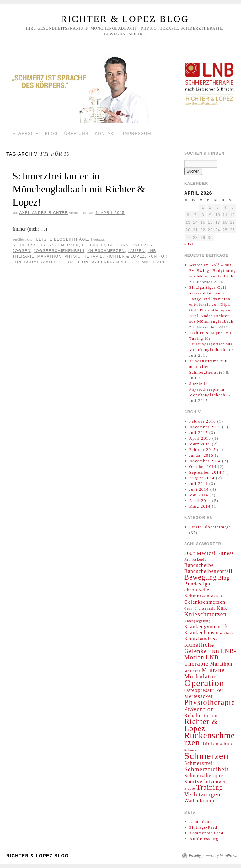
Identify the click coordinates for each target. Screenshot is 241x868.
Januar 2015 (201, 455)
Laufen (136, 251)
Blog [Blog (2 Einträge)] (224, 578)
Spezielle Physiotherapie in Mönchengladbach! (208, 389)
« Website (26, 133)
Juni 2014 (199, 489)
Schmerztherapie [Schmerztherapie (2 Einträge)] (204, 775)
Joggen (22, 251)
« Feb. (190, 244)
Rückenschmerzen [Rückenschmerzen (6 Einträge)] (210, 739)
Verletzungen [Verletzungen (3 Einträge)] (202, 794)
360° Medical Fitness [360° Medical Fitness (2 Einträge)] (209, 553)
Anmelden (199, 822)
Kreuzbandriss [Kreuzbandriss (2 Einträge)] (201, 639)
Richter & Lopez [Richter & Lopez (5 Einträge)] (201, 725)
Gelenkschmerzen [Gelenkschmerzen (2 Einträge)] (205, 602)
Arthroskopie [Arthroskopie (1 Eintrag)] (195, 560)
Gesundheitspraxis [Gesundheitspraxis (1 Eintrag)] (200, 609)
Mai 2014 (199, 495)
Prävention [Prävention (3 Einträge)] (199, 709)
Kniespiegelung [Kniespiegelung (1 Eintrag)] (197, 621)
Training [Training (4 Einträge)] (210, 787)
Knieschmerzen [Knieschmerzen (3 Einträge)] (205, 614)
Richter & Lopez (125, 256)
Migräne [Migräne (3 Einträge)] (213, 670)
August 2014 (202, 478)
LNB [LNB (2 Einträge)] (214, 651)
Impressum (137, 133)
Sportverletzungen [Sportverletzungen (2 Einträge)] (206, 781)
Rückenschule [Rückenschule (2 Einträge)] (218, 744)
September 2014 (205, 472)
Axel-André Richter (43, 213)
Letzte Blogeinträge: (63, 239)
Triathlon (76, 262)
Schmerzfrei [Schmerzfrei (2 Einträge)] (198, 763)
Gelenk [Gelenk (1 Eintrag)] (217, 596)
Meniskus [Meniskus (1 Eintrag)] (192, 671)
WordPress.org (204, 839)
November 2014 (205, 461)
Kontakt (106, 133)
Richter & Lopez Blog (125, 19)
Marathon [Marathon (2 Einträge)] (221, 664)
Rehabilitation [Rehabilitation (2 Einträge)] (201, 715)
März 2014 (200, 506)
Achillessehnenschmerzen (46, 245)
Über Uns (76, 133)
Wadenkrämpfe (110, 262)
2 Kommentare (149, 262)
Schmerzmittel (43, 262)
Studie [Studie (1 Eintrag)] (190, 789)
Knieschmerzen (106, 251)
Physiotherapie (83, 256)
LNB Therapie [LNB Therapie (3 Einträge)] (201, 660)
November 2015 (205, 427)
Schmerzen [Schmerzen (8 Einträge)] (206, 756)
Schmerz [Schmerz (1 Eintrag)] (191, 750)
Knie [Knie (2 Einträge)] (222, 608)
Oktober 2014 (203, 467)
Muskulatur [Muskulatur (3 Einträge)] (200, 676)
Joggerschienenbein (59, 251)
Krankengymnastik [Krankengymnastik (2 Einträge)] (206, 626)
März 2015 (200, 444)
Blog (51, 133)
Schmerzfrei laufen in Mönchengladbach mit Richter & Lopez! (79, 189)
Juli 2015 (199, 433)
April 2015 (200, 438)
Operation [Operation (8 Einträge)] (204, 683)
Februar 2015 (203, 450)
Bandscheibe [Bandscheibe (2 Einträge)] (199, 565)
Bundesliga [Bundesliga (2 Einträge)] (197, 584)
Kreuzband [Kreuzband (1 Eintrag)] (225, 633)
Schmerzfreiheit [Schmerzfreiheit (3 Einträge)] (206, 769)
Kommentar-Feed (206, 833)
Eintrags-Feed (203, 827)
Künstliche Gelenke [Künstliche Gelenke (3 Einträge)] (199, 648)
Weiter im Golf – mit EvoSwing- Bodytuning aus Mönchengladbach (213, 270)
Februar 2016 (203, 421)
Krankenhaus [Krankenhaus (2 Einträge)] (199, 632)
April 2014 (200, 500)
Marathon (49, 256)
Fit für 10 (94, 245)
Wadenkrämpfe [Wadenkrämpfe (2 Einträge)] (202, 801)
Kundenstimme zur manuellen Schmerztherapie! (208, 367)
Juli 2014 (199, 483)
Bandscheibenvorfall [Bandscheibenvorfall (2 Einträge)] (208, 571)
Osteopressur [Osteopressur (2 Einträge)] (199, 690)
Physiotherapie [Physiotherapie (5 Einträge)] (210, 702)
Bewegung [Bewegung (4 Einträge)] (201, 577)
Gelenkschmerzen (130, 245)
